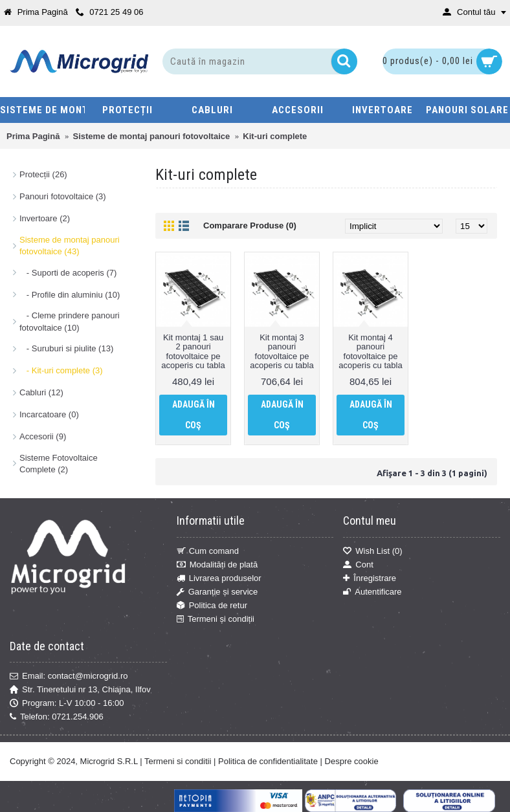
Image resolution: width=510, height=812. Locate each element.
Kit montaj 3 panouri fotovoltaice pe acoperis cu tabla (282, 351)
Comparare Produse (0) (250, 225)
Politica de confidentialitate (268, 761)
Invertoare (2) (45, 218)
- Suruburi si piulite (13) (66, 348)
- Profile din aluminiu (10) (70, 295)
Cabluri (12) (41, 392)
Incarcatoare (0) (49, 414)
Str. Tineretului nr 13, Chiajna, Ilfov (80, 690)
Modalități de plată (217, 565)
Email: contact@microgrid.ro (69, 676)
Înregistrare (370, 578)
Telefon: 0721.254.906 (57, 717)
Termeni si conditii (178, 761)
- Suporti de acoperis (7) (68, 273)
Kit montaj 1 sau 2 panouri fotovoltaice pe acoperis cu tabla (193, 351)
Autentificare (372, 592)
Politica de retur (212, 606)
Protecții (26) (43, 174)
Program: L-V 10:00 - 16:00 (67, 703)
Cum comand (208, 551)
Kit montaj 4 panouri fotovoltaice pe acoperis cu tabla (370, 351)
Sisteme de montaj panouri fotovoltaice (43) (70, 246)
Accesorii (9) (43, 436)
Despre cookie (352, 761)
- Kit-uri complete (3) (61, 370)
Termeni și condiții (216, 620)
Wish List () (372, 551)
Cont (358, 565)
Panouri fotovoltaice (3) (63, 196)
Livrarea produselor (219, 578)
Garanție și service (217, 592)
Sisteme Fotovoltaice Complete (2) (59, 464)
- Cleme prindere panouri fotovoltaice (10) (70, 321)
